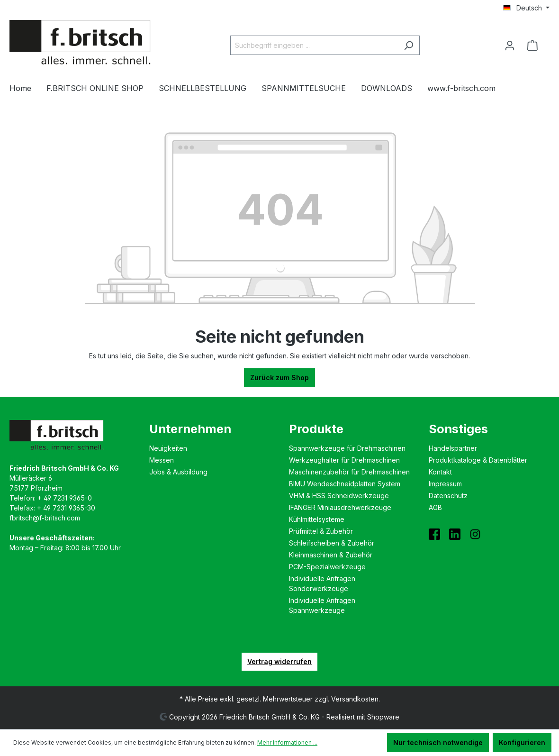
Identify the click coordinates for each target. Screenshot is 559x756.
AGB (435, 507)
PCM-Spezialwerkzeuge (327, 567)
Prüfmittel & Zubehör (321, 531)
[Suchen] (409, 45)
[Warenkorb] (535, 46)
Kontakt (440, 472)
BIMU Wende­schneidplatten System (345, 484)
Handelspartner (453, 448)
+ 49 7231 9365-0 (65, 498)
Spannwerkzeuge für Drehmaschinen (347, 448)
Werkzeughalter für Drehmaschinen (344, 460)
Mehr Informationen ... (287, 742)
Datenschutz (448, 496)
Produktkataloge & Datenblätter (478, 460)
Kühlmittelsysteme (317, 519)
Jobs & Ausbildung (178, 472)
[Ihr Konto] (510, 46)
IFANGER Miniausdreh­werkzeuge (340, 507)
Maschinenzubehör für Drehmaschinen (349, 472)
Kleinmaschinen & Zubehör (331, 555)
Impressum (445, 484)
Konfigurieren (522, 742)
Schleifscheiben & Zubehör (332, 543)
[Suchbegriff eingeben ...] (314, 45)
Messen (162, 460)
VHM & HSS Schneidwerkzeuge (339, 496)
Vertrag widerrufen (279, 661)
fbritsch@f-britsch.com (45, 518)
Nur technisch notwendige (438, 742)
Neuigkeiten (168, 448)
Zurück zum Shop (279, 378)
